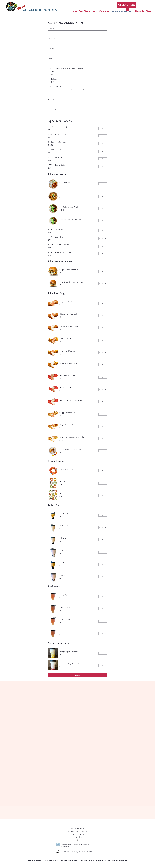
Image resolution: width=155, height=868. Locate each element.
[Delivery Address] (77, 114)
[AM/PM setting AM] (104, 94)
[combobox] (58, 94)
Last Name (52, 39)
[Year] (88, 94)
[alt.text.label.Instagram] (77, 840)
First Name (52, 29)
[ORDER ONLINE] (127, 5)
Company (51, 48)
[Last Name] (77, 43)
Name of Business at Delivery (58, 100)
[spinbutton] (103, 128)
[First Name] (77, 33)
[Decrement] (100, 128)
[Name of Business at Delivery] (77, 104)
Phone (50, 58)
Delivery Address (54, 110)
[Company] (77, 53)
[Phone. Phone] (77, 62)
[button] (128, 8)
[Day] (75, 94)
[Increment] (106, 128)
